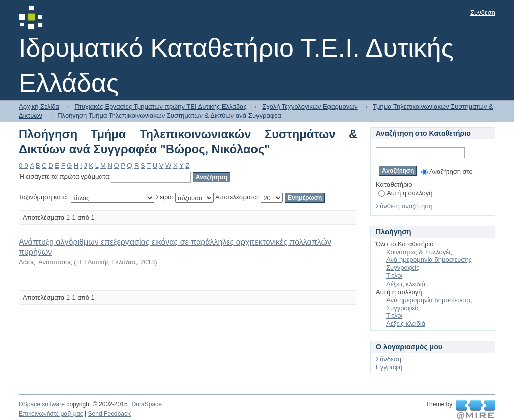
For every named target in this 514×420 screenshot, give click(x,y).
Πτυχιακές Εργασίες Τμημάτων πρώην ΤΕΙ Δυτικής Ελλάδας (161, 107)
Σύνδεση (483, 12)
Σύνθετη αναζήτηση (404, 206)
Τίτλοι (394, 276)
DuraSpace (146, 404)
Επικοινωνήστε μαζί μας (51, 414)
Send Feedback (109, 414)
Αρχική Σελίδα (39, 107)
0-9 (23, 165)
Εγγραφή (389, 367)
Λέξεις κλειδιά (406, 284)
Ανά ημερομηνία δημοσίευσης (429, 260)
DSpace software (42, 404)
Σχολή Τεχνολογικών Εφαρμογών (310, 107)
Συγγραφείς (403, 268)
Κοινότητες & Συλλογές (419, 252)
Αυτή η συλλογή (406, 193)
